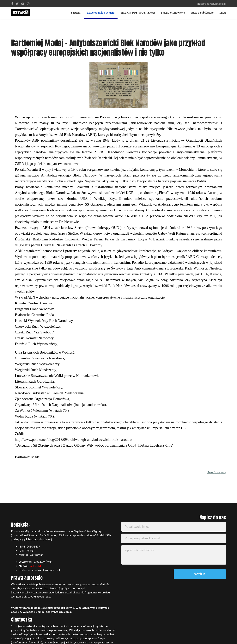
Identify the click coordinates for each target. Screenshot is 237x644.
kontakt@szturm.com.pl (213, 4)
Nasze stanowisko (173, 13)
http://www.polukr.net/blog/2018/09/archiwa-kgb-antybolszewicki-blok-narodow (73, 440)
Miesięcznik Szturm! (101, 13)
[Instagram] (28, 4)
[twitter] (17, 4)
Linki (223, 13)
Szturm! (76, 13)
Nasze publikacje (202, 13)
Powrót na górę (217, 472)
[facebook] (12, 4)
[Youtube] (23, 4)
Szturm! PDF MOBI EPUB (138, 13)
